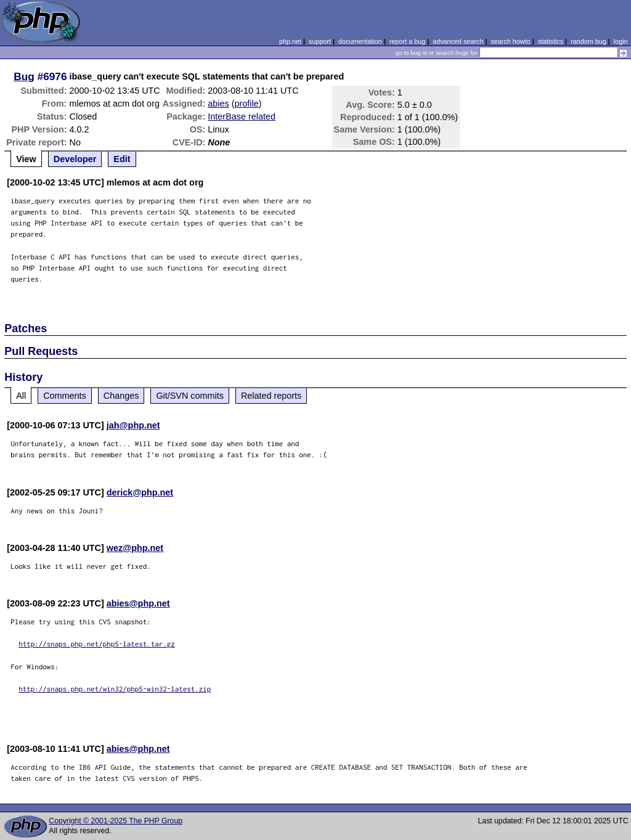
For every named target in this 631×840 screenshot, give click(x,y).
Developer (75, 159)
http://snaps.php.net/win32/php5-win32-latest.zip (115, 689)
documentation (360, 41)
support (320, 41)
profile (247, 104)
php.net (290, 41)
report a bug (407, 41)
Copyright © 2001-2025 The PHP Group (116, 821)
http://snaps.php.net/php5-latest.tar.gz (97, 644)
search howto (510, 41)
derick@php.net (140, 492)
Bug (24, 76)
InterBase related (242, 116)
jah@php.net (133, 425)
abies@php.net (138, 603)
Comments (65, 396)
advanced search (458, 41)
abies (218, 104)
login (621, 41)
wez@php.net (135, 548)
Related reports (271, 396)
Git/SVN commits (190, 396)
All (21, 396)
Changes (121, 396)
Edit (122, 159)
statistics (551, 41)
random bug (588, 41)
